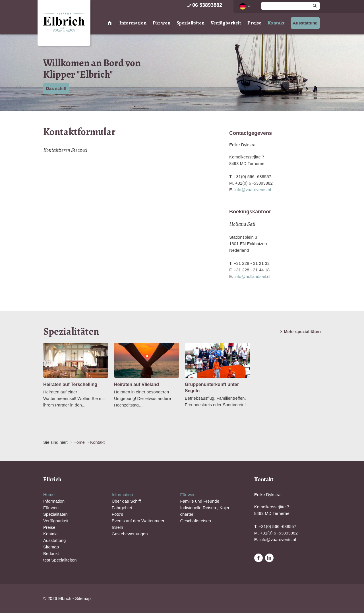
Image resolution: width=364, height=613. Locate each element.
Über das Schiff (126, 501)
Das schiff (56, 88)
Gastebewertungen (130, 534)
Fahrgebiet (122, 508)
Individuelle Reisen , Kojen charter (205, 511)
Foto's (117, 514)
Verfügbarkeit (226, 23)
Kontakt (276, 23)
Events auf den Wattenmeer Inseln (138, 524)
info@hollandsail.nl (252, 276)
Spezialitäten (191, 23)
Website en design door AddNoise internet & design (196, 599)
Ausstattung (305, 23)
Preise (254, 23)
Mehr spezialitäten (299, 332)
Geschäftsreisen (195, 521)
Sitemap (51, 547)
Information (133, 23)
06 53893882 (204, 5)
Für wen (162, 23)
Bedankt (51, 553)
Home (49, 495)
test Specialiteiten (60, 560)
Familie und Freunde (200, 501)
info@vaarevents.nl (253, 190)
